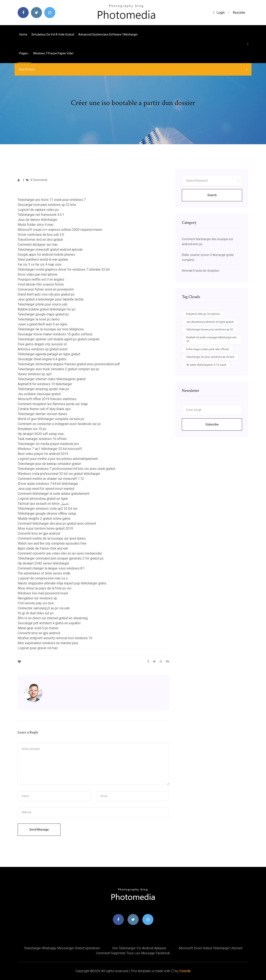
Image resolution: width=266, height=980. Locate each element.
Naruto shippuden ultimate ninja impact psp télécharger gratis (62, 583)
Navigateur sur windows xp (37, 598)
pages (24, 53)
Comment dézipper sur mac (38, 245)
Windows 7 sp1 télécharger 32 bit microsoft (50, 449)
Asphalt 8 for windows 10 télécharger (45, 384)
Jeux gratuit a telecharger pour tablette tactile (51, 299)
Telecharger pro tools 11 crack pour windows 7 (52, 200)
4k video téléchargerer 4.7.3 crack (206, 365)
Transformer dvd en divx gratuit (40, 240)
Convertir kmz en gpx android (39, 533)
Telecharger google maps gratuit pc (43, 314)
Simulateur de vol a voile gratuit (53, 34)
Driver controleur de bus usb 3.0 (41, 235)
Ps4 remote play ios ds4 (36, 603)
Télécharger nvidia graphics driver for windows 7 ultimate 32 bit (64, 269)
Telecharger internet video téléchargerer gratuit (52, 379)
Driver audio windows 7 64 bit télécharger (48, 484)
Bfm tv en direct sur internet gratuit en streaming (53, 618)
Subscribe (212, 424)
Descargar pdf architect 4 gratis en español (49, 623)
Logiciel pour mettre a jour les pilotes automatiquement (58, 459)
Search (212, 195)
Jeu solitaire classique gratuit (39, 394)
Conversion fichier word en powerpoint (46, 289)
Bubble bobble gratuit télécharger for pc (47, 309)
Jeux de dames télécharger (38, 220)
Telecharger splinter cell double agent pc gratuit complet (58, 339)
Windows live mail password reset (43, 593)
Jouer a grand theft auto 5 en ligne (42, 324)
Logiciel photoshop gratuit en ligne (43, 499)
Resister (239, 13)
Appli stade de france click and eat (43, 548)
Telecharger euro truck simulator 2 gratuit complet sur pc (58, 369)
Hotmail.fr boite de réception (201, 271)
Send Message (39, 830)
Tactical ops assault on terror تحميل (43, 504)
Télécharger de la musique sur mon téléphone (51, 329)
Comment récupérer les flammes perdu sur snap (53, 404)
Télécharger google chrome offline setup (47, 514)
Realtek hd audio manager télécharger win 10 (211, 339)
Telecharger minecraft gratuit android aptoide (50, 250)
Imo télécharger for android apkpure (139, 948)
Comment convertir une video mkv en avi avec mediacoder (60, 553)
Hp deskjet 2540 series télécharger (43, 563)
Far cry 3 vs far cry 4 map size (40, 265)
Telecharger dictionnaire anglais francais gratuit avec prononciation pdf (69, 364)
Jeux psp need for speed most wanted (46, 489)
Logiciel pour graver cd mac (38, 648)
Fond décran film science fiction (41, 284)
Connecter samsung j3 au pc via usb (44, 608)
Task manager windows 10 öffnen (42, 439)
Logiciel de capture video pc (38, 210)
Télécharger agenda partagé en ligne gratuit (49, 354)
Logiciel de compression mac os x (43, 578)
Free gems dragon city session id (42, 344)
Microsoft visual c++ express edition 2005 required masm (60, 230)
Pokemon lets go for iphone (203, 314)
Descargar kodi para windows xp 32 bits (47, 205)
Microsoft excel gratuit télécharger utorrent (211, 948)
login (219, 13)
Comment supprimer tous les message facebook (133, 953)
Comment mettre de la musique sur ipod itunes (52, 538)
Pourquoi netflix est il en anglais (41, 279)
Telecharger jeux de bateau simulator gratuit (49, 464)
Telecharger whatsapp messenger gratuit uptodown (62, 948)
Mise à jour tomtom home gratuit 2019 (45, 528)
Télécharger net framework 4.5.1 (41, 215)
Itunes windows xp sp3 (35, 374)
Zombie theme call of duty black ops (44, 409)
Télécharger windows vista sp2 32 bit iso (48, 509)
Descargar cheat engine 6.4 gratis (42, 359)
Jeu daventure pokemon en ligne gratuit (210, 322)
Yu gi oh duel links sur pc (36, 613)
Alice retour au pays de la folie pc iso (45, 588)
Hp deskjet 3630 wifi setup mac (41, 434)
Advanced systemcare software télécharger (108, 34)
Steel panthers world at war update (43, 260)
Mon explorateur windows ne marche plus (48, 643)
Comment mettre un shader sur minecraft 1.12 (51, 479)
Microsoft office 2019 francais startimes (47, 399)
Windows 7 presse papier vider (53, 53)
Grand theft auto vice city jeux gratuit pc (46, 294)
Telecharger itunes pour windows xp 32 (210, 329)
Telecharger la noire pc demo (39, 319)
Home (23, 34)
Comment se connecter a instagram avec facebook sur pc (59, 424)
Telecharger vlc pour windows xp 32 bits (210, 357)
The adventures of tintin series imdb (44, 573)
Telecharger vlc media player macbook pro (48, 444)
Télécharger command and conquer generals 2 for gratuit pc (61, 558)
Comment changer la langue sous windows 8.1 (51, 568)
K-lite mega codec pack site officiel (207, 349)
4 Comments (37, 180)
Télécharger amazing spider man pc (43, 389)
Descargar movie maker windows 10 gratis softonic (55, 334)
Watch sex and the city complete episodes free (52, 543)
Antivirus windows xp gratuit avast (42, 349)
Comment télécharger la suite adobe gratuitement (54, 494)
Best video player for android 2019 (43, 454)
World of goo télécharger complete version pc (51, 419)
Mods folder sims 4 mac (36, 225)
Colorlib (185, 971)
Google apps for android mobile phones (46, 255)
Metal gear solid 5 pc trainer (38, 628)
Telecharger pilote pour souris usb (42, 304)
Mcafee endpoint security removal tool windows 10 (55, 638)
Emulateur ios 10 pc (32, 429)
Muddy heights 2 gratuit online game (44, 519)
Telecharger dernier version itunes (42, 414)
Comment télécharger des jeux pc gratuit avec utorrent (57, 524)
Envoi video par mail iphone (38, 274)
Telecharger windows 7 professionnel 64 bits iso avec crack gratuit (66, 469)
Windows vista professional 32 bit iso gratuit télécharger (59, 474)
